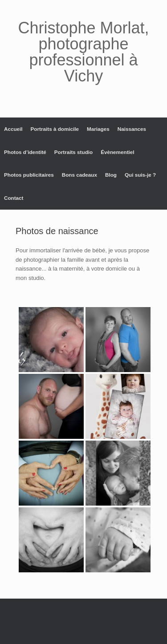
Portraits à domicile (55, 129)
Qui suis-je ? (140, 175)
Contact (14, 198)
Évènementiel (117, 152)
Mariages (98, 129)
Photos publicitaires (29, 175)
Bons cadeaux (79, 175)
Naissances (132, 129)
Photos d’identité (25, 152)
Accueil (13, 129)
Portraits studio (73, 152)
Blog (111, 175)
